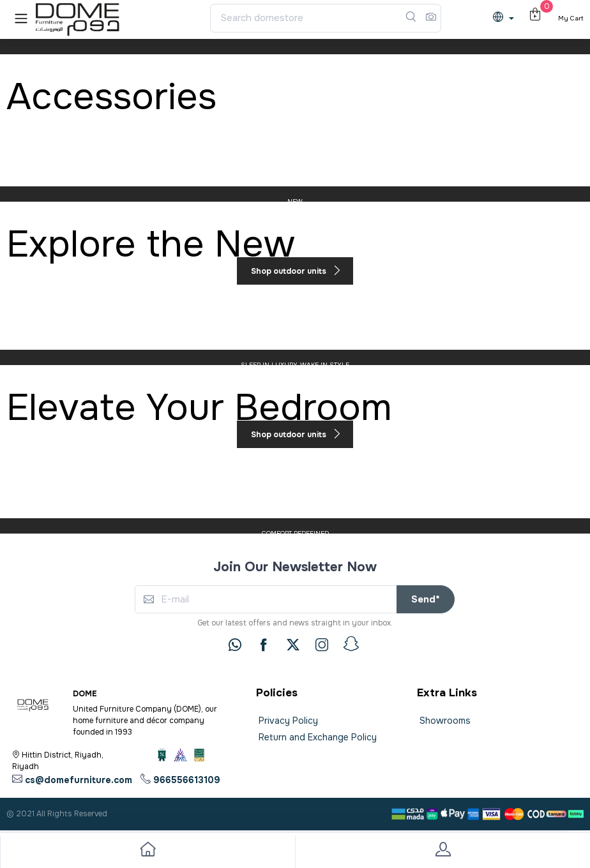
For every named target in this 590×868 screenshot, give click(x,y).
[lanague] (507, 18)
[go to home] (147, 852)
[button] (21, 18)
